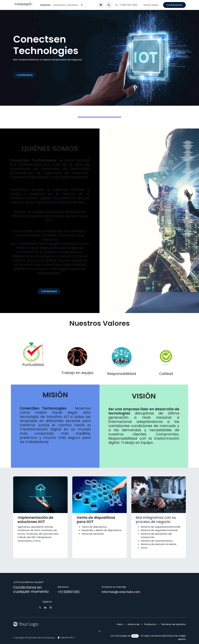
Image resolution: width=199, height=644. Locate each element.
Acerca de (133, 624)
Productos (150, 624)
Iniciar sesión (151, 5)
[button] (109, 5)
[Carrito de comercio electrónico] (101, 5)
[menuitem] (45, 5)
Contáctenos (174, 5)
